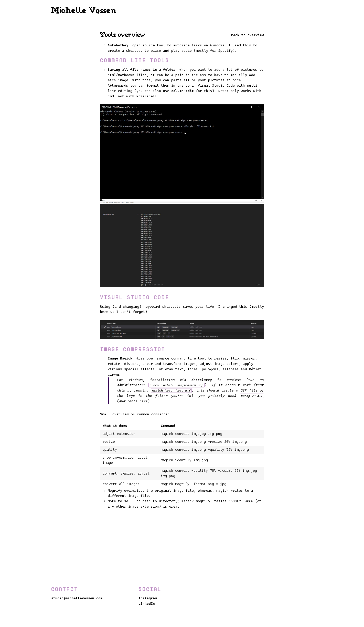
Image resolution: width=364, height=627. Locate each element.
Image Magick (120, 358)
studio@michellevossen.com (77, 598)
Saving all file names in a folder (142, 70)
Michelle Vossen (84, 11)
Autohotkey (118, 45)
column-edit (183, 91)
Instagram (148, 598)
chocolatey (202, 380)
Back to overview (248, 35)
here (144, 401)
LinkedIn (147, 604)
